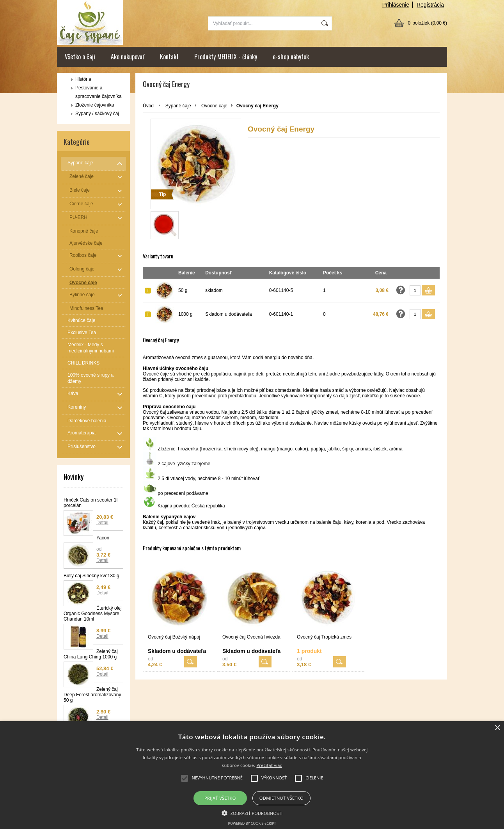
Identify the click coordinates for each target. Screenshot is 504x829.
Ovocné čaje (214, 106)
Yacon (103, 538)
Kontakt (169, 57)
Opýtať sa (401, 290)
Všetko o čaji (80, 57)
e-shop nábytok (291, 57)
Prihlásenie (396, 5)
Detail (102, 523)
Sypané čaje (178, 106)
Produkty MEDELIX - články (226, 57)
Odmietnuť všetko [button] (281, 798)
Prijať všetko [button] (220, 798)
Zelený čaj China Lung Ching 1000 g (91, 654)
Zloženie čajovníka (95, 105)
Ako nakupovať (128, 57)
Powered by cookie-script (252, 823)
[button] (252, 813)
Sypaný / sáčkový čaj (97, 114)
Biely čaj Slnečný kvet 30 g (91, 576)
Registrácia (430, 5)
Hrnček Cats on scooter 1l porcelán (91, 503)
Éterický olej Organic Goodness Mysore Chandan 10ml (93, 614)
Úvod (148, 106)
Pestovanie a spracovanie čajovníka (98, 92)
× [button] (497, 728)
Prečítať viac (269, 765)
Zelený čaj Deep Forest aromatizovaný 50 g (92, 695)
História (83, 79)
